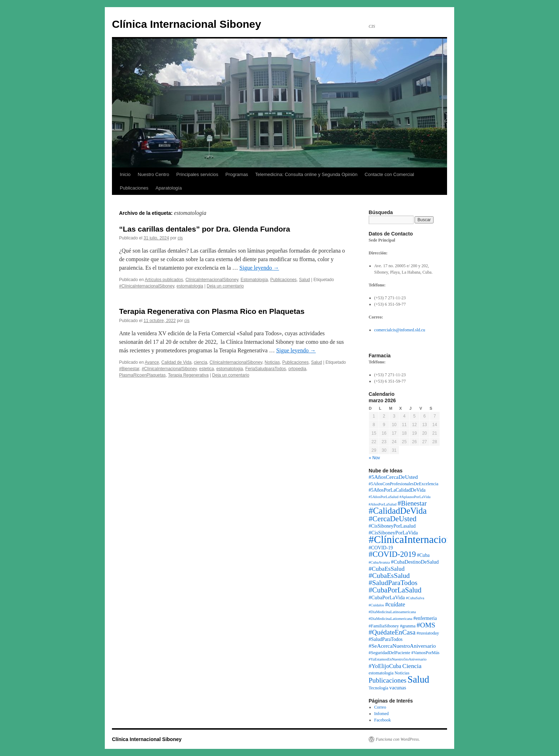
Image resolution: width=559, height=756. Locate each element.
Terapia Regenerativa (188, 375)
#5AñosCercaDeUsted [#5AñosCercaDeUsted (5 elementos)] (393, 477)
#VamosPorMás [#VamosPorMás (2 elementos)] (425, 653)
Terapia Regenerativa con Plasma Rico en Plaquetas (212, 311)
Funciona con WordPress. (398, 739)
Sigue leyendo (259, 268)
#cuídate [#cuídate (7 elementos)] (395, 604)
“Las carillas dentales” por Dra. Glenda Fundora (205, 229)
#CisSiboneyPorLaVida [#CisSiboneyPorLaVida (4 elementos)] (393, 533)
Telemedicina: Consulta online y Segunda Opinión (306, 174)
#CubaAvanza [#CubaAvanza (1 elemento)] (379, 562)
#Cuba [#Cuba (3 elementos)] (423, 555)
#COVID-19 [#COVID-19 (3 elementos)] (381, 548)
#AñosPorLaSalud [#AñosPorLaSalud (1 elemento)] (383, 504)
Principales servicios (198, 174)
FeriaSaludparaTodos (266, 369)
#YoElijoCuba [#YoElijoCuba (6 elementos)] (385, 666)
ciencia (201, 362)
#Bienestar (129, 369)
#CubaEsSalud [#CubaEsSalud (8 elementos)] (387, 569)
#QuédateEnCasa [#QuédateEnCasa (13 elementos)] (392, 632)
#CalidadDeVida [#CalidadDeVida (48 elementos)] (398, 511)
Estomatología (254, 280)
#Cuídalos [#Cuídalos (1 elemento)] (376, 605)
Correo (380, 707)
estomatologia (190, 286)
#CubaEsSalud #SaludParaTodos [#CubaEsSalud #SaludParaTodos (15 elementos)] (393, 579)
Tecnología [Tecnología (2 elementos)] (378, 688)
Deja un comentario (225, 286)
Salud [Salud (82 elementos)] (418, 679)
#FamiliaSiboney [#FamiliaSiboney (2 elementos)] (384, 626)
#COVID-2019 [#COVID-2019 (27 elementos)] (392, 554)
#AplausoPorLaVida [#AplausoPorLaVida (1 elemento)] (415, 497)
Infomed (382, 714)
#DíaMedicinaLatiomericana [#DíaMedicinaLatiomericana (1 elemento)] (391, 619)
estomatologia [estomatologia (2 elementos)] (381, 673)
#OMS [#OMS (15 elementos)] (426, 625)
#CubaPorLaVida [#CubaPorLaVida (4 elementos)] (387, 597)
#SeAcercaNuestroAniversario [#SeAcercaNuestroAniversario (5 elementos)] (402, 646)
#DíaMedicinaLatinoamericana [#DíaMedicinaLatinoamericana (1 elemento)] (392, 612)
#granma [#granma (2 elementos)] (408, 626)
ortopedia (297, 369)
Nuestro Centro (153, 174)
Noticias (272, 362)
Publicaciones (134, 188)
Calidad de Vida (177, 362)
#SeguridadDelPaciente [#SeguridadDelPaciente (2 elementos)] (389, 653)
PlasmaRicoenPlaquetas (142, 375)
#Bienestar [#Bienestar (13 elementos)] (412, 503)
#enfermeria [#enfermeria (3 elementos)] (425, 618)
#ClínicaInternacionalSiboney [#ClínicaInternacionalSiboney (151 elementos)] (431, 539)
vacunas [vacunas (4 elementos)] (398, 688)
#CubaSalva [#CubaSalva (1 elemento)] (415, 598)
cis (180, 238)
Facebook (383, 720)
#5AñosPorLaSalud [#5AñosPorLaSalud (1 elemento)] (383, 497)
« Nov (375, 458)
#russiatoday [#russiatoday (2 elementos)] (428, 633)
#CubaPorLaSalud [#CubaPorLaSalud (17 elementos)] (395, 590)
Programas (237, 174)
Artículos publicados (164, 280)
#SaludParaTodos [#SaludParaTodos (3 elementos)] (386, 639)
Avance (152, 362)
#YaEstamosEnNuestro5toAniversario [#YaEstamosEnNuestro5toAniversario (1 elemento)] (398, 659)
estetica (207, 369)
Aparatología (169, 188)
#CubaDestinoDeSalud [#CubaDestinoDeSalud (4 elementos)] (415, 562)
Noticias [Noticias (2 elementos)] (402, 673)
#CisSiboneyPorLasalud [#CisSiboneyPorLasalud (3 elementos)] (392, 526)
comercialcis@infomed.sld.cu (400, 330)
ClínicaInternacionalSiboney (212, 280)
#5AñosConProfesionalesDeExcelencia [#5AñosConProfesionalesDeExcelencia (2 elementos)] (404, 484)
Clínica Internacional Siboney (186, 24)
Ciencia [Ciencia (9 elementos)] (412, 666)
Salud (305, 280)
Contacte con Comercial (389, 174)
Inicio (125, 174)
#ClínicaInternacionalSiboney (147, 286)
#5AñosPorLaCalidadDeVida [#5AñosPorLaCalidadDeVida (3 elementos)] (397, 490)
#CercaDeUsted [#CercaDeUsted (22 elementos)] (393, 519)
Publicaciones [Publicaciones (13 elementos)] (388, 680)
